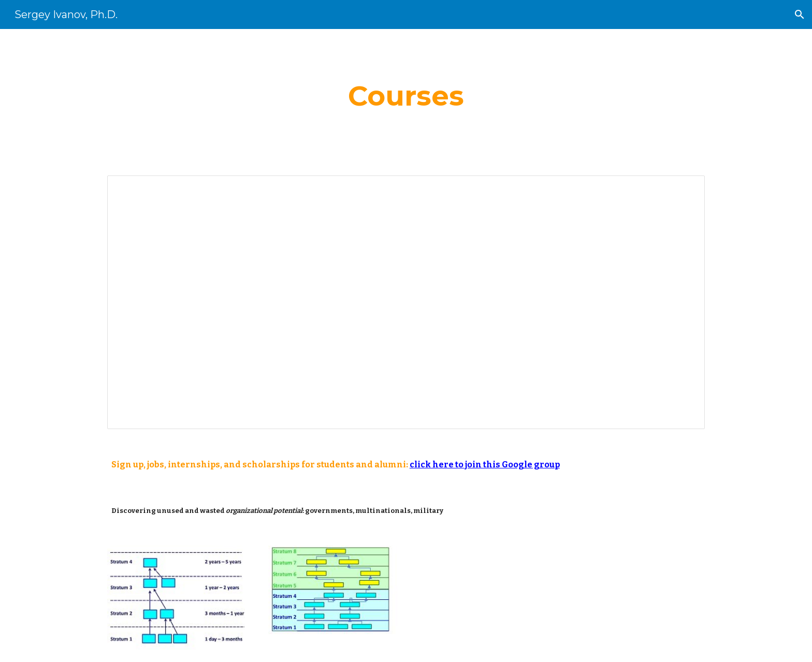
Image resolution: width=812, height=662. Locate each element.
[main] (406, 96)
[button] (800, 14)
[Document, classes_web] (406, 303)
